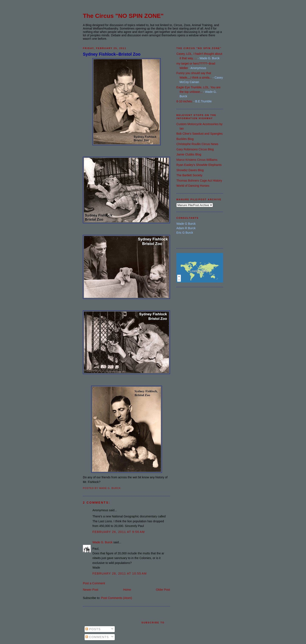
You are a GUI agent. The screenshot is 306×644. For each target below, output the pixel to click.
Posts (93, 629)
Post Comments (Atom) (117, 598)
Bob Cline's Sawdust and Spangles (199, 134)
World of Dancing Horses (193, 186)
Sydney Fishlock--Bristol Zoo (112, 54)
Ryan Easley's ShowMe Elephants (199, 165)
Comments (97, 637)
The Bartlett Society (189, 175)
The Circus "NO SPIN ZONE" (123, 16)
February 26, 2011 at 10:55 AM (120, 573)
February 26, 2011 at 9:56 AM (119, 532)
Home (127, 590)
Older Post (163, 590)
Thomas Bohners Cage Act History (199, 181)
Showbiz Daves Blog (190, 170)
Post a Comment (94, 583)
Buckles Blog (185, 139)
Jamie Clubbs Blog (189, 154)
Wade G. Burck (102, 542)
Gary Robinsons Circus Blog (195, 149)
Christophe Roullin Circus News (197, 144)
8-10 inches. (184, 101)
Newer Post (91, 590)
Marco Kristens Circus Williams (197, 160)
